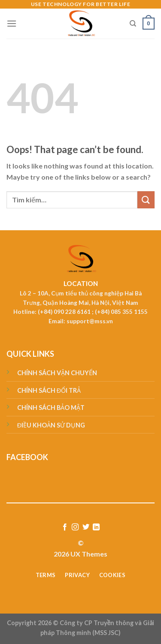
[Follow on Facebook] (65, 527)
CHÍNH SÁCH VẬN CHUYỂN (57, 373)
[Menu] (12, 23)
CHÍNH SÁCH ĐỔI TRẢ (49, 390)
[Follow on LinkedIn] (96, 527)
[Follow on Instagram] (75, 527)
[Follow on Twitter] (86, 527)
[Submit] (146, 200)
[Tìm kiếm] (133, 24)
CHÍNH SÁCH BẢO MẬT (51, 408)
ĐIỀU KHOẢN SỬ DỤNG (51, 425)
